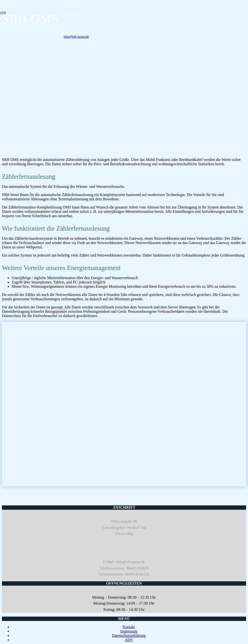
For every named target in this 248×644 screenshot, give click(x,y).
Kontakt (129, 627)
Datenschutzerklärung (129, 635)
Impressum (129, 631)
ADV (129, 640)
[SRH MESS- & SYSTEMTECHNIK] (0, 31)
